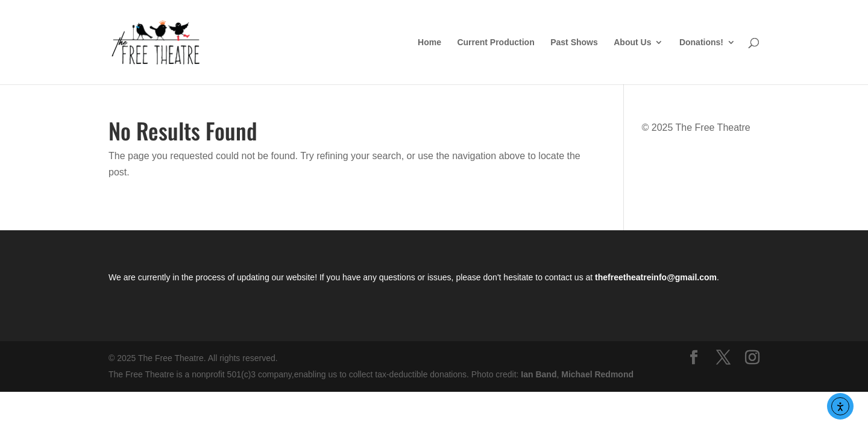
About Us (632, 42)
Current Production (495, 42)
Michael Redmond (597, 374)
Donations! (701, 42)
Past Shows (574, 42)
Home (429, 42)
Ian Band (539, 374)
